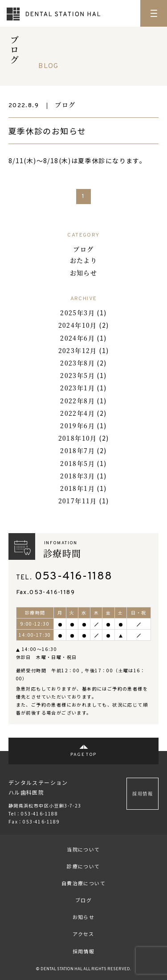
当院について (83, 849)
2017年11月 (78, 501)
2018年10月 (78, 438)
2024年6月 (77, 338)
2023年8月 (77, 363)
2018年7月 (77, 450)
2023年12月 (78, 350)
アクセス (83, 934)
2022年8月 (77, 401)
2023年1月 (77, 388)
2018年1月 (77, 488)
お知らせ (84, 273)
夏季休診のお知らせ (47, 131)
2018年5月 (77, 463)
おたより (84, 260)
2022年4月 (77, 413)
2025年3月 (77, 313)
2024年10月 (78, 325)
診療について (83, 866)
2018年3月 (77, 476)
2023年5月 (77, 375)
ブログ (65, 104)
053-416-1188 (74, 577)
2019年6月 (77, 426)
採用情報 (143, 793)
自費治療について (83, 883)
